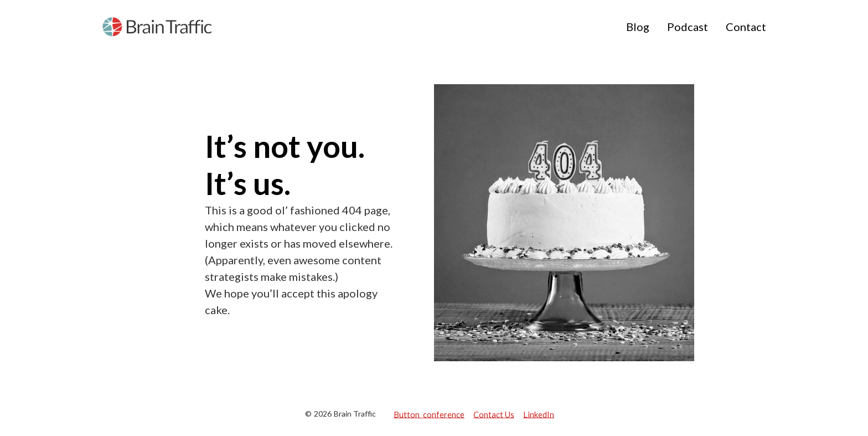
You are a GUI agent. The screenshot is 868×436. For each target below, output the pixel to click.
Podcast (688, 27)
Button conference (429, 414)
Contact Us (494, 414)
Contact (746, 27)
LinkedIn (539, 414)
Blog (638, 27)
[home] (157, 27)
